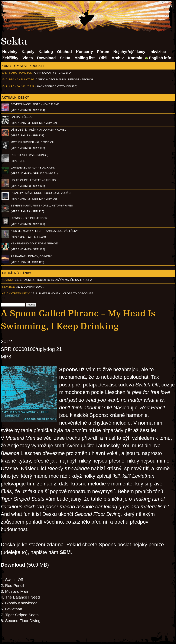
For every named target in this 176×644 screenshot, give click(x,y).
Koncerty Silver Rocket (23, 66)
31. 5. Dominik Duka (30, 287)
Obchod (65, 52)
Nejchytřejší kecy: (16, 293)
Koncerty (84, 52)
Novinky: (8, 280)
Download (46, 58)
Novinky (10, 52)
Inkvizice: (8, 287)
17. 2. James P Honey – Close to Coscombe (62, 293)
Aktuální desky (15, 98)
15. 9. (5, 86)
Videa (28, 58)
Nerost (74, 79)
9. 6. (4, 73)
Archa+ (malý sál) (22, 86)
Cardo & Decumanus (51, 79)
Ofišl (103, 58)
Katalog (46, 52)
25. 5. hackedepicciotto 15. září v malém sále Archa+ (54, 280)
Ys (55, 73)
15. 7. (5, 79)
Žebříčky (10, 58)
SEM (65, 552)
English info (160, 58)
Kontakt (135, 58)
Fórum (103, 52)
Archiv (118, 58)
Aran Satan (42, 73)
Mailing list (85, 58)
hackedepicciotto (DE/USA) (57, 86)
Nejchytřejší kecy (129, 52)
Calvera (65, 73)
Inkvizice (158, 52)
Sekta (65, 58)
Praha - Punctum (20, 73)
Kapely (28, 52)
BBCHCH (87, 79)
